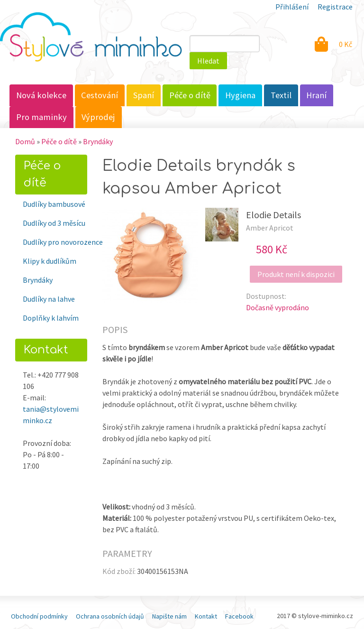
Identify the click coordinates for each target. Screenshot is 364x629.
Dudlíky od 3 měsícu (54, 223)
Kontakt (206, 616)
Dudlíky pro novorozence (55, 242)
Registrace (335, 7)
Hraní (316, 95)
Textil (281, 95)
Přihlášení (292, 7)
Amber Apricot (270, 228)
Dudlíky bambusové (54, 204)
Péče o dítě (190, 95)
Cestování (100, 95)
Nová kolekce (41, 95)
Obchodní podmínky (39, 616)
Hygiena (240, 95)
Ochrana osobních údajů (110, 616)
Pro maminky (41, 117)
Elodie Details (273, 215)
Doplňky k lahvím (51, 318)
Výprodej (98, 117)
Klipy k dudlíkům (50, 261)
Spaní (144, 95)
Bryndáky (98, 141)
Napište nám (169, 616)
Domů (25, 141)
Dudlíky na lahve (49, 299)
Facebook (239, 616)
